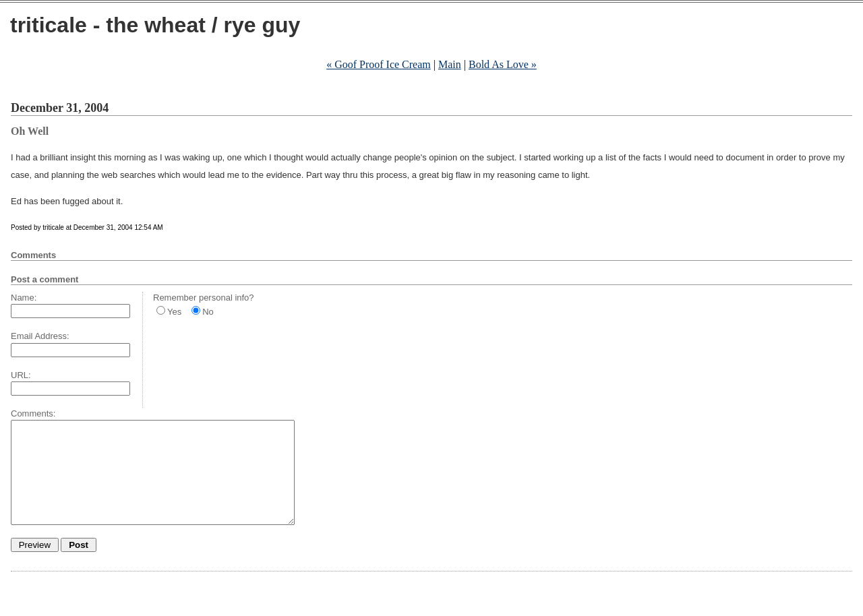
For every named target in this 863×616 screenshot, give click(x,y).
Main (450, 64)
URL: (21, 375)
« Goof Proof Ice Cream (379, 64)
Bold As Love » (503, 64)
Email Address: (40, 336)
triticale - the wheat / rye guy (155, 25)
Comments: (33, 413)
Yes (174, 312)
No (208, 312)
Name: (24, 298)
